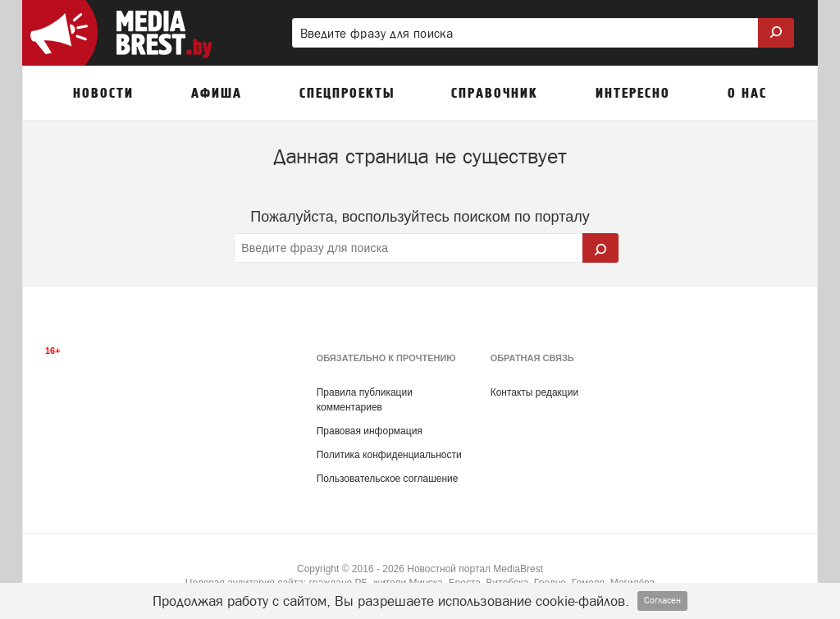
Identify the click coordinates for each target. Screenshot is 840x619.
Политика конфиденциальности (389, 455)
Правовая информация (370, 431)
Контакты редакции (534, 392)
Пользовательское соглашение (388, 479)
